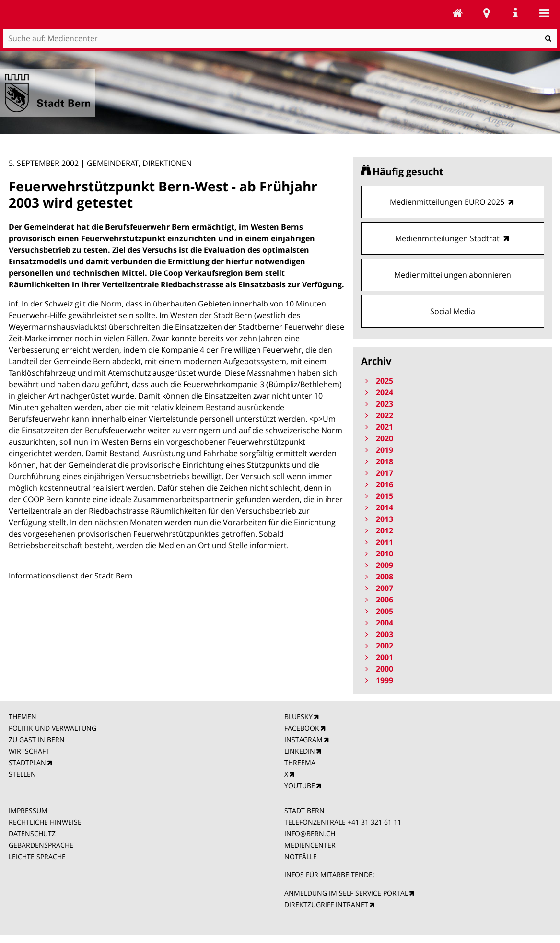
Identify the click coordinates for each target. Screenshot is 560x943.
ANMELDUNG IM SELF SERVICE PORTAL (346, 893)
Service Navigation (515, 13)
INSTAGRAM (303, 739)
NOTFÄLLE (301, 856)
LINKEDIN (300, 751)
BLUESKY (298, 716)
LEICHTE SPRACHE (37, 856)
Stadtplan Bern (487, 13)
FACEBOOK (302, 728)
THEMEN (23, 716)
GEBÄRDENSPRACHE (41, 845)
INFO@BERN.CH (310, 833)
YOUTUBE (300, 785)
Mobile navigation (544, 13)
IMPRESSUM (28, 810)
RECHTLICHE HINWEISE (45, 822)
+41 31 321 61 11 (374, 822)
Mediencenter (458, 13)
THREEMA (300, 762)
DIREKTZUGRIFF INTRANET (326, 904)
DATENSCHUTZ (32, 833)
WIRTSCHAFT (29, 751)
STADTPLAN (27, 762)
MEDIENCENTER (310, 845)
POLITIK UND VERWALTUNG (52, 728)
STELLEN (22, 774)
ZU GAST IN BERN (37, 739)
